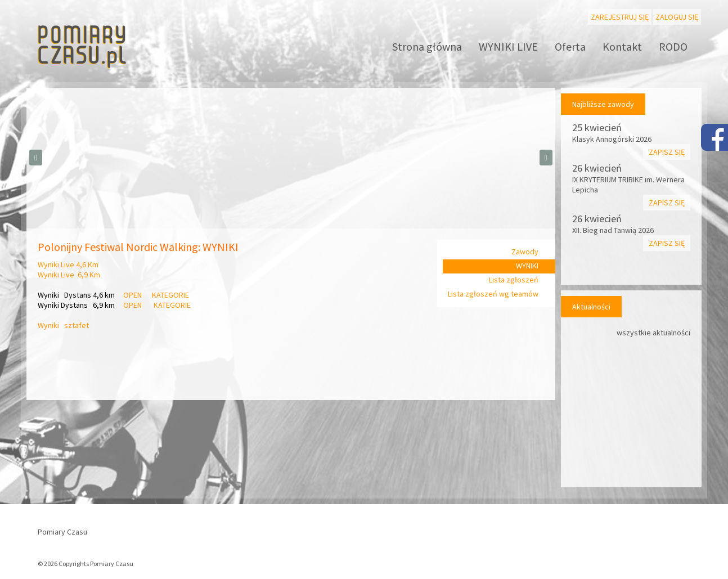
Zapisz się (667, 152)
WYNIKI (527, 266)
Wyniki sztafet (64, 325)
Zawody (525, 252)
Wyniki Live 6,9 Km (69, 275)
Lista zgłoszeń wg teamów (493, 294)
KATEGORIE (170, 295)
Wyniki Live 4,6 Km (68, 264)
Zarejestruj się (620, 17)
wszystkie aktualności (653, 333)
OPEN (133, 295)
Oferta (570, 46)
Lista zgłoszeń (514, 280)
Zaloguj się (677, 17)
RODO (673, 46)
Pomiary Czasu (62, 532)
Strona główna (427, 46)
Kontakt (622, 46)
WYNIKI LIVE (508, 46)
